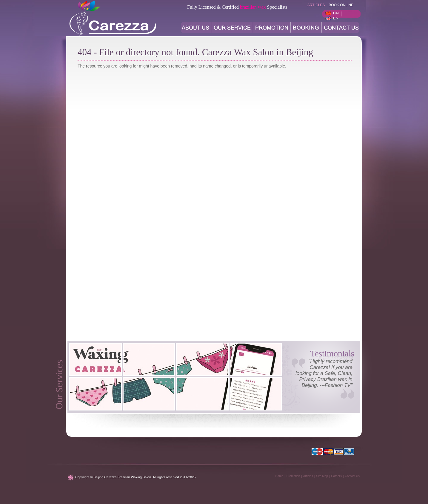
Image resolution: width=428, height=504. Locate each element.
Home (279, 476)
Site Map (322, 476)
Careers (336, 476)
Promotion (293, 476)
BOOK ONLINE (341, 5)
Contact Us (352, 476)
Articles (308, 476)
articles (316, 5)
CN (336, 13)
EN (336, 18)
